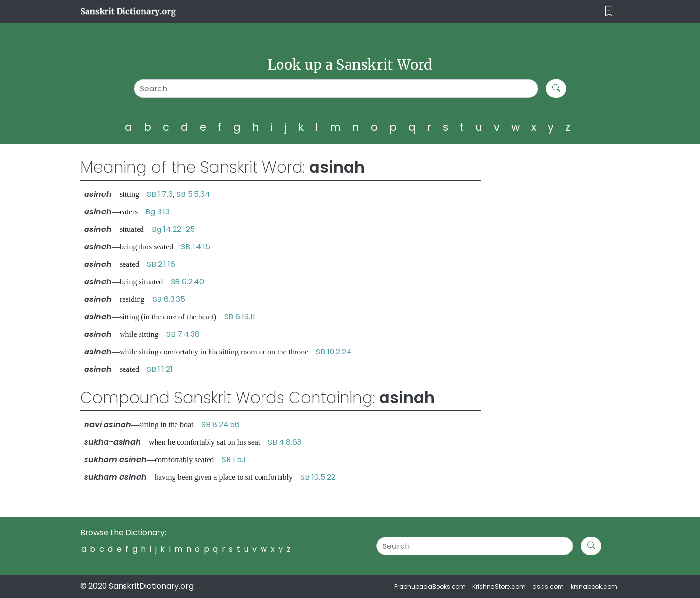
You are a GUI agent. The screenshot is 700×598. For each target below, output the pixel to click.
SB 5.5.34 (193, 194)
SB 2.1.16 (161, 264)
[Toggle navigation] (609, 11)
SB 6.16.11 (240, 317)
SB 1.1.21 (160, 369)
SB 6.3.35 (169, 299)
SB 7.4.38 (183, 334)
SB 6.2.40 (187, 282)
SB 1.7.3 (160, 194)
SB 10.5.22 (318, 477)
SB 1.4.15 (195, 247)
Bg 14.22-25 (173, 229)
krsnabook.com (594, 587)
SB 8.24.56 (220, 425)
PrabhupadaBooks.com (430, 587)
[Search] (336, 88)
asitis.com (548, 587)
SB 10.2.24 (334, 352)
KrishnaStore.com (499, 587)
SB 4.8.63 (285, 442)
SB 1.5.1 (234, 460)
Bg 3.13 (157, 212)
